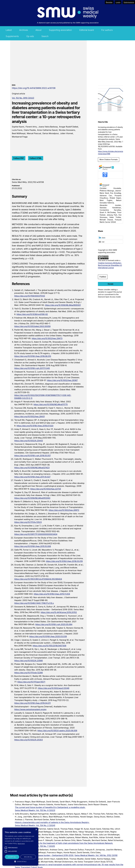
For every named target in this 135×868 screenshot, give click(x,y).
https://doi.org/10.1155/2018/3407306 (49, 646)
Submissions (129, 2)
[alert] (20, 847)
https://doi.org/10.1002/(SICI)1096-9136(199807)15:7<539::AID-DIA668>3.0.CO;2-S (43, 397)
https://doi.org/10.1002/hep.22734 (46, 489)
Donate (111, 284)
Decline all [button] (28, 857)
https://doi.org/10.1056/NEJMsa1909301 (63, 305)
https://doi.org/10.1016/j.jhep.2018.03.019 (64, 561)
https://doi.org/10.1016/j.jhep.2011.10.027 (32, 477)
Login (118, 2)
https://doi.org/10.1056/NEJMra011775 (51, 404)
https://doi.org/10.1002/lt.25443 (29, 441)
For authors (107, 30)
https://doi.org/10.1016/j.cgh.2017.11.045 (32, 368)
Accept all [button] (12, 857)
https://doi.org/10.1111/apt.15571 (31, 682)
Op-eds (30, 36)
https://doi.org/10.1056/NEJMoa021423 (32, 468)
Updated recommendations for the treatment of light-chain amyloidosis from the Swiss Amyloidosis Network (64, 843)
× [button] (36, 830)
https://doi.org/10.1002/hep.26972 (64, 510)
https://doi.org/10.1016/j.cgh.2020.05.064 (54, 624)
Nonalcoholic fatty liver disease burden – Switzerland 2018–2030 (44, 855)
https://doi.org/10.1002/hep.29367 (62, 380)
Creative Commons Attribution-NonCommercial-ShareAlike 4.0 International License (110, 265)
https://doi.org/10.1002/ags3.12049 (54, 688)
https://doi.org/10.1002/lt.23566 (29, 661)
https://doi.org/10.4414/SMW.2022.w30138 (34, 88)
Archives (24, 30)
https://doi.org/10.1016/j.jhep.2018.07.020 (35, 426)
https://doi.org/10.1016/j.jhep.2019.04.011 (33, 703)
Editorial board (87, 30)
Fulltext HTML (36, 158)
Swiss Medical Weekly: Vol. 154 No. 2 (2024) (35, 825)
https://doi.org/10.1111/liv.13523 (28, 522)
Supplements (12, 36)
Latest (9, 30)
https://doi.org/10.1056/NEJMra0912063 (32, 498)
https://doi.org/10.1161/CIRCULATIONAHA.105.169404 (38, 579)
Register (109, 2)
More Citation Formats (109, 160)
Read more (21, 843)
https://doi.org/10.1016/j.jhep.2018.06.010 (33, 356)
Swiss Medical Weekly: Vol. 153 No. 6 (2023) (35, 810)
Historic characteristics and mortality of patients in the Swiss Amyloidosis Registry (52, 822)
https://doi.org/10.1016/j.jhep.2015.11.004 (52, 594)
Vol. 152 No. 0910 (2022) (23, 98)
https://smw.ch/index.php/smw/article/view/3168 (110, 153)
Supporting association (60, 30)
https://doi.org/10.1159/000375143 (30, 296)
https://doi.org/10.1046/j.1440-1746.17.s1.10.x (34, 603)
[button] (110, 238)
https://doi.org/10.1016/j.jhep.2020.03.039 (48, 636)
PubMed (103, 277)
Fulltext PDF (19, 158)
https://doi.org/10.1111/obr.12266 (29, 673)
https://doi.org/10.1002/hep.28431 (30, 417)
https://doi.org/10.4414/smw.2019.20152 (59, 612)
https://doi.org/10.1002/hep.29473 (47, 338)
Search (45, 36)
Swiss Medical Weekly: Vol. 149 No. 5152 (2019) (96, 855)
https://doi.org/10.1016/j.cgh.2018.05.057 (33, 456)
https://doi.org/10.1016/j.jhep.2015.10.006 (33, 546)
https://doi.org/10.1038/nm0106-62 (32, 314)
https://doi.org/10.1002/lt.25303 (29, 740)
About (39, 30)
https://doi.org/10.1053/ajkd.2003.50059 (32, 326)
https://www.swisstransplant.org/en (30, 709)
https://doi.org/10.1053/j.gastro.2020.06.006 (57, 731)
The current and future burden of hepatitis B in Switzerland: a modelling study (50, 807)
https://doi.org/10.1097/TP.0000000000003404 (36, 534)
